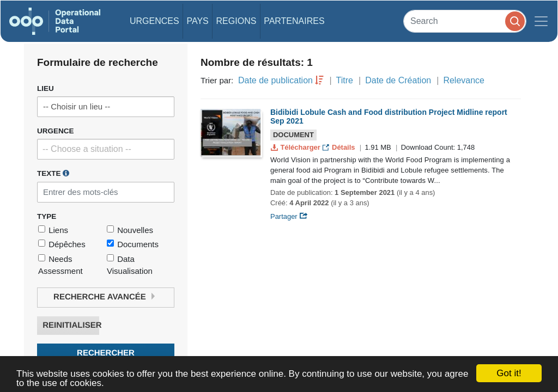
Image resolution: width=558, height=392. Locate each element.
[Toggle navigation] (541, 21)
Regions (236, 21)
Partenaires (294, 21)
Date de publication (275, 80)
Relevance (464, 80)
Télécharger (296, 147)
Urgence (56, 131)
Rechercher (106, 353)
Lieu (46, 88)
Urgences (154, 21)
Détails (340, 147)
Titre (345, 80)
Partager (289, 216)
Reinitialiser (71, 325)
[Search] (465, 21)
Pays (197, 21)
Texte (53, 173)
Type (47, 216)
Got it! (509, 373)
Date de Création (398, 80)
